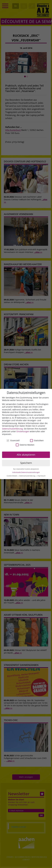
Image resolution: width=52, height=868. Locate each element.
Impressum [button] (41, 476)
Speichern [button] (26, 463)
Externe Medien (25, 445)
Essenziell (13, 440)
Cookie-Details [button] (12, 476)
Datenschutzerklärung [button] (27, 476)
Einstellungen (23, 431)
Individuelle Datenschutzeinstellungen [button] (26, 472)
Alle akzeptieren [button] (26, 455)
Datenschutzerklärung (12, 429)
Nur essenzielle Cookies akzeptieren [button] (26, 469)
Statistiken (37, 440)
